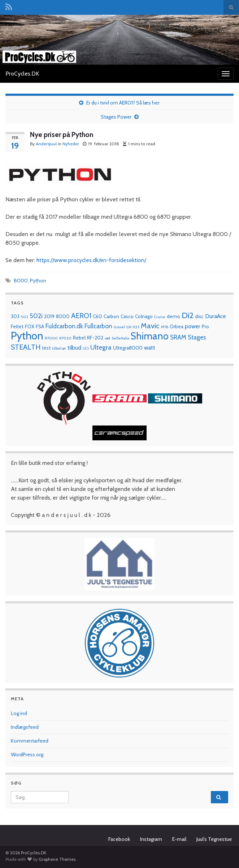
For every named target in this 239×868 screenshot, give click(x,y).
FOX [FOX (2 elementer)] (30, 326)
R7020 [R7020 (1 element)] (65, 338)
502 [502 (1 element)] (25, 317)
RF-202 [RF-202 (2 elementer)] (95, 338)
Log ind (19, 713)
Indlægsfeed (25, 727)
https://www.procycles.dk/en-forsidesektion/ (91, 260)
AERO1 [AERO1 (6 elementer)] (81, 316)
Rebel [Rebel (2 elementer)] (79, 338)
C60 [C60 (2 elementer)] (97, 316)
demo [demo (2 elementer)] (173, 316)
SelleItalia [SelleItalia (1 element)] (120, 338)
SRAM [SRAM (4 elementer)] (178, 337)
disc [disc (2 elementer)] (199, 316)
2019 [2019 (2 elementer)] (49, 316)
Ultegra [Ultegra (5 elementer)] (101, 347)
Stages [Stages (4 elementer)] (197, 337)
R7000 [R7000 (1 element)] (51, 338)
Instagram (151, 839)
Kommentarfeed (30, 741)
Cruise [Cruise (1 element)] (160, 317)
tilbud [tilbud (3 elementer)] (74, 348)
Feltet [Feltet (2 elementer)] (17, 326)
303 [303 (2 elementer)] (15, 316)
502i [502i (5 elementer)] (36, 316)
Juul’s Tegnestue (214, 839)
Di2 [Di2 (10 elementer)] (188, 315)
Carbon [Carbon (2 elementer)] (111, 316)
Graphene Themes (57, 859)
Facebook (119, 839)
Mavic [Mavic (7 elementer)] (150, 326)
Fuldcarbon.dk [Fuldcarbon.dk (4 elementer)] (64, 326)
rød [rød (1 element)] (107, 338)
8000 (21, 281)
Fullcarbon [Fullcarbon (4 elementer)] (98, 326)
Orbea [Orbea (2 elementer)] (177, 326)
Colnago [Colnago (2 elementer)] (144, 316)
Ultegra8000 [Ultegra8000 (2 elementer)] (128, 348)
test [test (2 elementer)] (46, 348)
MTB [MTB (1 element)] (165, 327)
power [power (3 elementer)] (193, 326)
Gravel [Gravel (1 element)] (119, 327)
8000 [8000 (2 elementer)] (63, 316)
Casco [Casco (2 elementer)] (127, 316)
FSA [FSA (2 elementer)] (40, 326)
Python (38, 281)
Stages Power (116, 117)
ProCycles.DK (22, 74)
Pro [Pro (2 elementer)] (205, 326)
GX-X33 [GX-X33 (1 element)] (133, 327)
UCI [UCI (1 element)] (86, 348)
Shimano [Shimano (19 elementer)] (150, 336)
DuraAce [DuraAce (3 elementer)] (216, 316)
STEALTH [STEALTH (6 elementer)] (26, 347)
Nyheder (71, 144)
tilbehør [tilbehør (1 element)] (59, 348)
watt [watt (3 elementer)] (150, 348)
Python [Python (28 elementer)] (27, 336)
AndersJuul (46, 144)
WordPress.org (27, 754)
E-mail (179, 839)
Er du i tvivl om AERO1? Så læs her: (123, 103)
